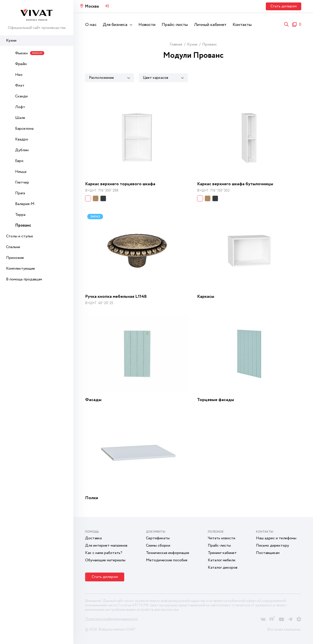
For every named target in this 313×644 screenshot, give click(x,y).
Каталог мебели (222, 560)
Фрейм (21, 64)
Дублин (22, 150)
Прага (20, 193)
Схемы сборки (158, 546)
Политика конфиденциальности (111, 619)
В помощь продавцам (24, 279)
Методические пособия (167, 560)
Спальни (13, 247)
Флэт (20, 86)
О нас (91, 25)
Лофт (20, 107)
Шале (20, 118)
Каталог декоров (223, 568)
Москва (92, 6)
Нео (19, 75)
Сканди (21, 96)
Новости (147, 25)
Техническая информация (168, 553)
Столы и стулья (19, 236)
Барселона (24, 129)
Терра (20, 215)
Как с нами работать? (104, 553)
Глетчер (22, 182)
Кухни (11, 40)
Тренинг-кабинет (222, 553)
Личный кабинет (210, 25)
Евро (19, 161)
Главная (176, 44)
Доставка (93, 538)
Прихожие (15, 258)
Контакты (242, 25)
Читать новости (222, 538)
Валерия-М (25, 204)
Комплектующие (21, 269)
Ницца (21, 172)
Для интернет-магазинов (106, 546)
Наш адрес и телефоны (276, 538)
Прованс (23, 225)
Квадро (22, 139)
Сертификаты (158, 538)
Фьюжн (30, 53)
